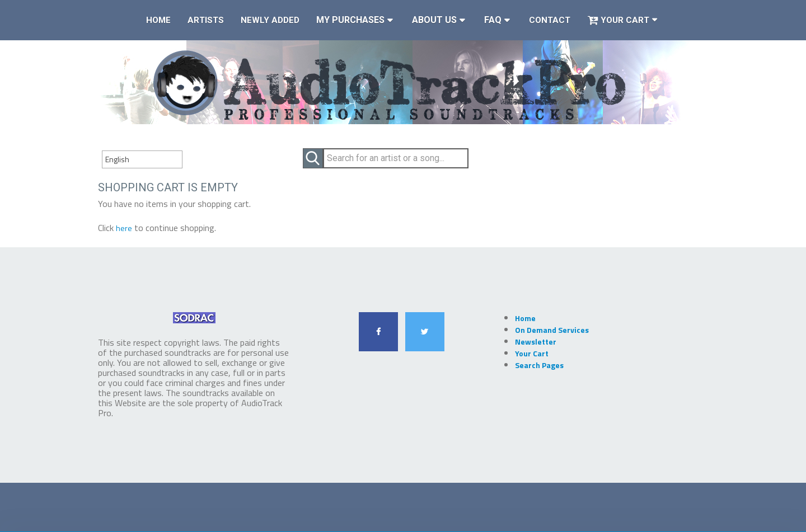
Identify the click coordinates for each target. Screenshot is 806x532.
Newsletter (536, 342)
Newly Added (270, 20)
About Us (434, 20)
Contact (550, 20)
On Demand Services (552, 330)
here (124, 228)
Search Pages (539, 365)
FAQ (493, 20)
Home (158, 20)
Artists (206, 20)
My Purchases (350, 20)
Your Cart (618, 20)
